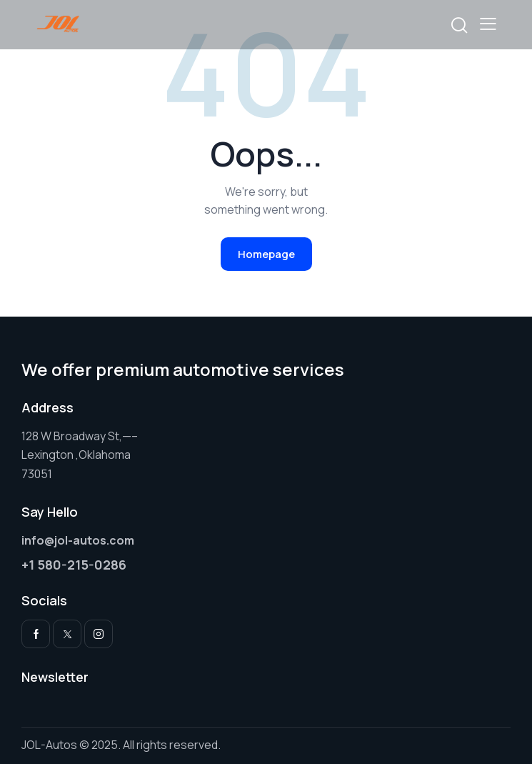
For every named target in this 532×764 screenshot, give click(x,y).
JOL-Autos (49, 745)
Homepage (266, 254)
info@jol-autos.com (78, 540)
